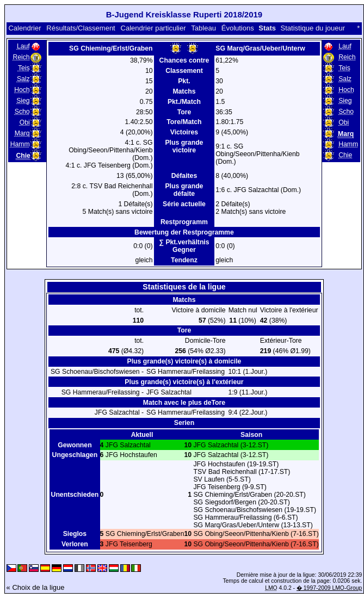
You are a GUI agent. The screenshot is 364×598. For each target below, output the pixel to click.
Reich (21, 57)
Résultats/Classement (81, 28)
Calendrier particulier (153, 28)
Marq (22, 133)
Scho (22, 112)
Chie (345, 155)
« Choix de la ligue (36, 587)
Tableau (203, 28)
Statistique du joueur (313, 28)
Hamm (20, 144)
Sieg (23, 101)
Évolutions (238, 28)
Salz (23, 79)
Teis (24, 68)
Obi (25, 122)
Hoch (22, 90)
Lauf (23, 46)
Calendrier (24, 28)
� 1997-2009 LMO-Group (329, 588)
